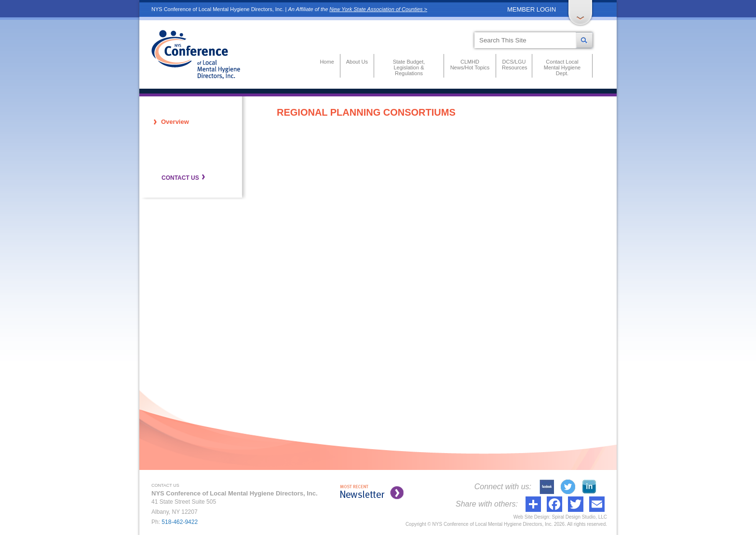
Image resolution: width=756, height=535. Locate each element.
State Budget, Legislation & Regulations (409, 67)
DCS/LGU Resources (514, 65)
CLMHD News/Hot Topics (470, 65)
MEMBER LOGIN (532, 9)
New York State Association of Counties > (378, 9)
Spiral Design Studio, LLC (579, 517)
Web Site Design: (532, 517)
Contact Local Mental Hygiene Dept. (562, 67)
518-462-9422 (180, 522)
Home (327, 62)
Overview (175, 122)
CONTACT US (180, 178)
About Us (357, 62)
